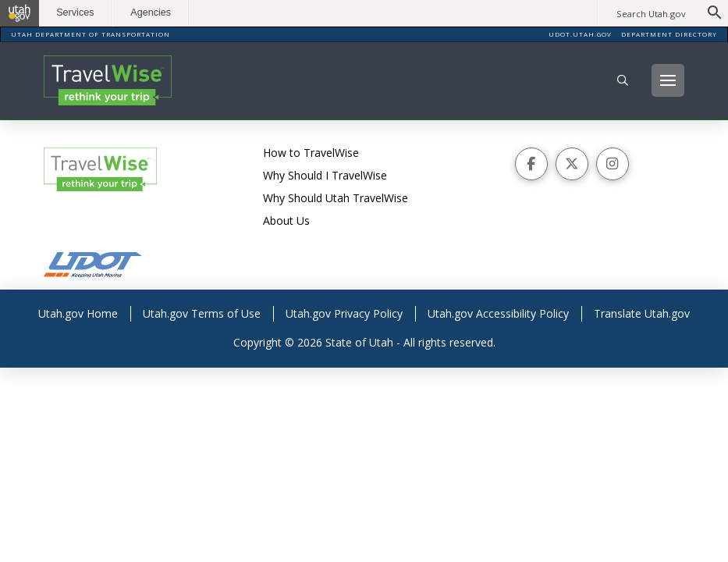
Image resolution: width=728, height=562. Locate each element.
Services (78, 12)
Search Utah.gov (651, 14)
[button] (623, 80)
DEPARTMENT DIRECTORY (669, 34)
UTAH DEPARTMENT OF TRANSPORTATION (91, 34)
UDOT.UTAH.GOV (580, 34)
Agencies (154, 12)
